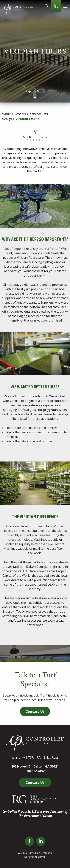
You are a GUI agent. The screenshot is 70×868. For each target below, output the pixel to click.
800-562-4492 (35, 771)
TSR (31, 757)
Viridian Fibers (27, 119)
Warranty (18, 757)
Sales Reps (51, 757)
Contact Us (35, 711)
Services (20, 114)
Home (6, 114)
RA (39, 757)
